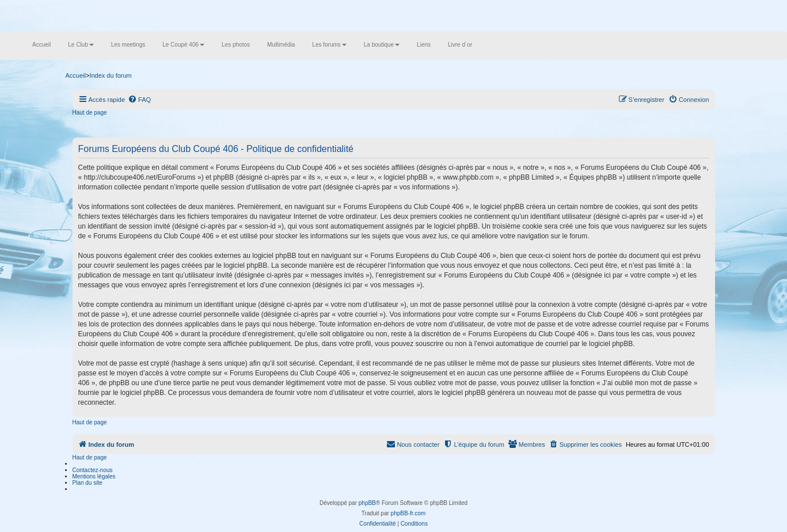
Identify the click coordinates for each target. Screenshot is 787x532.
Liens (424, 45)
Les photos (236, 45)
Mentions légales (94, 476)
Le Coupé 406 (183, 45)
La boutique (382, 45)
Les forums (329, 45)
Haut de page (90, 113)
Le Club (81, 45)
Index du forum (110, 75)
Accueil (41, 45)
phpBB (367, 503)
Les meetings (128, 45)
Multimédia (281, 45)
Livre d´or (460, 45)
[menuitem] (139, 100)
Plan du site (88, 483)
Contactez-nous (93, 470)
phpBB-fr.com (408, 513)
